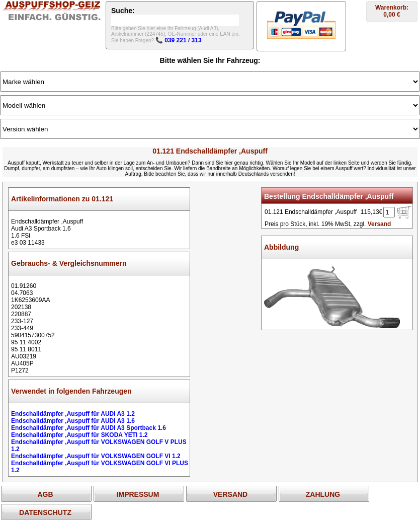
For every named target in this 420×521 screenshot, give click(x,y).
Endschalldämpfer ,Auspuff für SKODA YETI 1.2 (79, 435)
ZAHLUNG (323, 494)
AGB (45, 494)
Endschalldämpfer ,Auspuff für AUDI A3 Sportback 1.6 (89, 428)
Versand (380, 224)
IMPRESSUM (138, 494)
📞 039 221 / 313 (179, 40)
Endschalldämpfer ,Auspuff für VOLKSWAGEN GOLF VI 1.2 (96, 456)
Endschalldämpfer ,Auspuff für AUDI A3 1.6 (73, 421)
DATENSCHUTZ (45, 512)
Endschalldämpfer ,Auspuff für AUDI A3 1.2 (73, 414)
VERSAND (230, 494)
